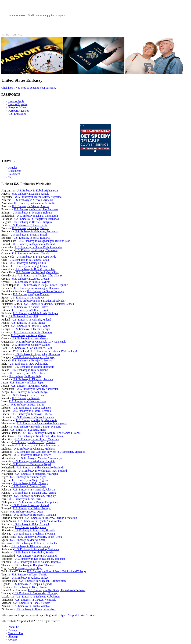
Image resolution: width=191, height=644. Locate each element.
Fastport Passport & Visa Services (76, 615)
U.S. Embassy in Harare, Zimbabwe (36, 609)
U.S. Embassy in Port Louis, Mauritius (37, 439)
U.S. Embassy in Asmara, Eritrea (30, 307)
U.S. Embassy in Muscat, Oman (28, 486)
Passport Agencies (19, 111)
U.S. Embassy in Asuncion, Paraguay (35, 496)
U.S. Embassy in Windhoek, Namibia (34, 461)
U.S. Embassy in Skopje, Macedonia (37, 420)
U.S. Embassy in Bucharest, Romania (35, 515)
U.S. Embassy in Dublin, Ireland (30, 370)
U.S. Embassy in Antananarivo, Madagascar (42, 423)
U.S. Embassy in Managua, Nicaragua (37, 474)
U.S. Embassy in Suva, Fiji (23, 316)
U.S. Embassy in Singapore (30, 527)
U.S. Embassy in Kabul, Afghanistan (37, 191)
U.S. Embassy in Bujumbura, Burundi (34, 244)
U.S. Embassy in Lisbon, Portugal (32, 508)
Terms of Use (16, 633)
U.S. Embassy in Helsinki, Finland (32, 320)
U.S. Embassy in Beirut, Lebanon (32, 408)
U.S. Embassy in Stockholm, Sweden (33, 552)
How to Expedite (18, 104)
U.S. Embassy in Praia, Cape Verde (36, 257)
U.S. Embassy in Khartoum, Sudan (30, 546)
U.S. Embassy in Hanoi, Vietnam (32, 603)
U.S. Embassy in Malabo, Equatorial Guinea (49, 304)
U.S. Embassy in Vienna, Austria (30, 206)
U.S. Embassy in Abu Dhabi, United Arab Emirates (57, 590)
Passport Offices (18, 107)
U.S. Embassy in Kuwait (26, 398)
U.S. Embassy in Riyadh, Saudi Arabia (40, 521)
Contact (13, 640)
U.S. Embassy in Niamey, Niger (28, 477)
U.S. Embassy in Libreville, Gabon (31, 326)
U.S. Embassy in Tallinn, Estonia (30, 310)
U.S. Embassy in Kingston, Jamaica (33, 379)
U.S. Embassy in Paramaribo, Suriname (37, 549)
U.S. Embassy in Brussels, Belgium (33, 222)
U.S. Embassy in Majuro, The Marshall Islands (54, 433)
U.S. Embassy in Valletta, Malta (28, 430)
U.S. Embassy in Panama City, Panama (35, 493)
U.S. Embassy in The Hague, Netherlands (41, 467)
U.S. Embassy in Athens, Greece (30, 338)
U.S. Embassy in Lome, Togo (26, 568)
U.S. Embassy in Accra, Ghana (28, 335)
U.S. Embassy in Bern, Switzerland (37, 556)
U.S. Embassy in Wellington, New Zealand (43, 471)
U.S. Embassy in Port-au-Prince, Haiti (31, 348)
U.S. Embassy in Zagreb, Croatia (30, 279)
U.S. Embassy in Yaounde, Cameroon (36, 250)
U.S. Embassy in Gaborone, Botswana (36, 231)
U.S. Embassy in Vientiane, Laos (28, 401)
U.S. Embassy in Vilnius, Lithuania (34, 417)
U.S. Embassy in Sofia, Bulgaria (31, 238)
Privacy (13, 630)
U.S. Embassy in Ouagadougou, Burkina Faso (44, 241)
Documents (15, 171)
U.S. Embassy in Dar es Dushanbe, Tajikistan (40, 559)
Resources (14, 174)
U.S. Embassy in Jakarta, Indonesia (34, 367)
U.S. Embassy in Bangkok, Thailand (34, 565)
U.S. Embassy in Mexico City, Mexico (34, 442)
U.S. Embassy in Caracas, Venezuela (36, 600)
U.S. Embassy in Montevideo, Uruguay (35, 593)
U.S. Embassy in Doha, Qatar (26, 512)
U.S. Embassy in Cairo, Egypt (27, 298)
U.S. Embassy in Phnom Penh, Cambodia (38, 247)
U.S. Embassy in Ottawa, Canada (31, 253)
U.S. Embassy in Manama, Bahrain (32, 213)
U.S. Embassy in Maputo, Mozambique (41, 458)
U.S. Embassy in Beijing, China (29, 266)
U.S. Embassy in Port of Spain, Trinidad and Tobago (56, 571)
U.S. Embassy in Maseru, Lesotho (32, 411)
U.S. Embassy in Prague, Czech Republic (45, 285)
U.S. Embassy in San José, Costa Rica (37, 272)
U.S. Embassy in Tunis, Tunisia (30, 574)
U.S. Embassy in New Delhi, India (29, 364)
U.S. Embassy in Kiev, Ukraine (30, 587)
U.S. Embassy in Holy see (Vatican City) (54, 351)
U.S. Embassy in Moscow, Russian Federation (51, 518)
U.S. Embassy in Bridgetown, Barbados (37, 219)
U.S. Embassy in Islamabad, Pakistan (34, 490)
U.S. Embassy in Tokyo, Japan (27, 383)
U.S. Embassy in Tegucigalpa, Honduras (37, 354)
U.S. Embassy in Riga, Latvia (27, 405)
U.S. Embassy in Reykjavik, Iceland (32, 360)
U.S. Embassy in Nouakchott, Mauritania (40, 436)
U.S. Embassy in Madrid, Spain (28, 540)
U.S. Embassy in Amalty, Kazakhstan (38, 389)
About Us (14, 627)
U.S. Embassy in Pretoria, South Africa (40, 537)
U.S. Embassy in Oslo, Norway (30, 483)
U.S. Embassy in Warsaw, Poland (30, 505)
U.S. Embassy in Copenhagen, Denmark (37, 288)
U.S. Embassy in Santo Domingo (45, 291)
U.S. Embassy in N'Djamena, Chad (29, 260)
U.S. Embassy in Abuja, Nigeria (30, 480)
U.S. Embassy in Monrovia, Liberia (32, 414)
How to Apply (16, 101)
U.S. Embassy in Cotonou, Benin (29, 225)
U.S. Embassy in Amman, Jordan (30, 386)
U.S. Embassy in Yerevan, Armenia (33, 200)
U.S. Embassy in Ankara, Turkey (30, 578)
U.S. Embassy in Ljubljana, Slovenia (34, 534)
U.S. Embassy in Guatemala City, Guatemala (41, 342)
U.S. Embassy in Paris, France (28, 323)
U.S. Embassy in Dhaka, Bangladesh (37, 216)
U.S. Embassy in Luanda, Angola (30, 194)
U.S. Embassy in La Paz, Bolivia (30, 228)
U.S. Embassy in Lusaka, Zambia (31, 606)
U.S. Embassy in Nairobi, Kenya (29, 392)
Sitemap (13, 636)
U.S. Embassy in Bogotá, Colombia (35, 269)
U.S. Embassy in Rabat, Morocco (33, 455)
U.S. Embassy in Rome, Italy (25, 376)
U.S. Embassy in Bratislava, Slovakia (34, 530)
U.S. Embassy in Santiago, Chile (28, 263)
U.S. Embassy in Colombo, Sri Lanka (36, 543)
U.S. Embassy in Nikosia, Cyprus (31, 282)
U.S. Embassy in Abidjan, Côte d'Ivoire (40, 275)
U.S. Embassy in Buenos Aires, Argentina (38, 197)
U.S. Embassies (17, 114)
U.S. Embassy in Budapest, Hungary (34, 357)
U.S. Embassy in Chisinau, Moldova (34, 449)
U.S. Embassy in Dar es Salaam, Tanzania (37, 562)
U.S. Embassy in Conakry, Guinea (31, 345)
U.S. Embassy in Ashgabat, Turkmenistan (42, 581)
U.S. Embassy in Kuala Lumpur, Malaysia (38, 427)
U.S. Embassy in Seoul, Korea (27, 395)
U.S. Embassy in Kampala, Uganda (32, 584)
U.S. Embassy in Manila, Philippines (37, 502)
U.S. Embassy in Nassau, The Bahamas (36, 209)
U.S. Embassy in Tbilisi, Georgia (32, 329)
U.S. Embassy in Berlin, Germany (33, 332)
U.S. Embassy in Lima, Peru (25, 499)
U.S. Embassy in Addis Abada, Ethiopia (36, 313)
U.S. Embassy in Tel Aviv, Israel (28, 373)
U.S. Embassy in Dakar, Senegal (31, 524)
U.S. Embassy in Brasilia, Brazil (29, 235)
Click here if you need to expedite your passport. (29, 88)
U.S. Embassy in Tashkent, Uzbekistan (38, 597)
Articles (13, 168)
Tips (11, 177)
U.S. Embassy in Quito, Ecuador (31, 294)
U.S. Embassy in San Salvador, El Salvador (41, 301)
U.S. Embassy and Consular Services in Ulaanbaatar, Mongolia (50, 452)
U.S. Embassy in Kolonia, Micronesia (37, 445)
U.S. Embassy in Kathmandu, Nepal (31, 464)
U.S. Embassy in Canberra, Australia (35, 203)
